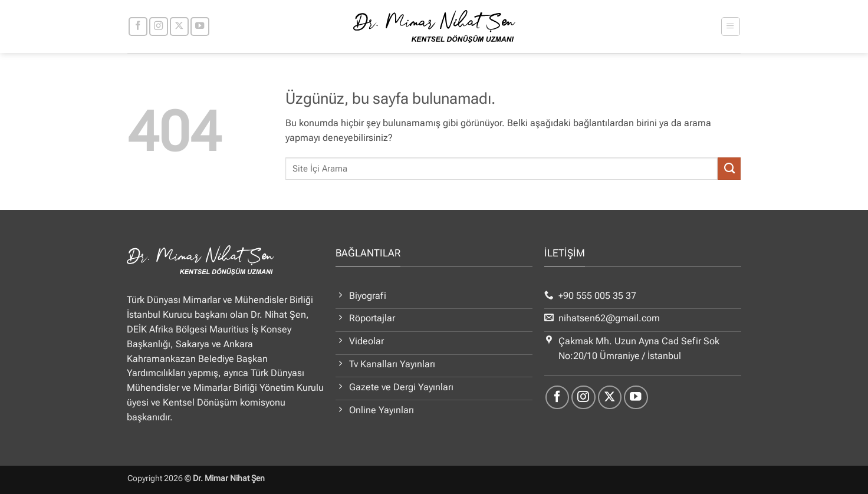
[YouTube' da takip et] (200, 27)
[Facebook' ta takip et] (138, 27)
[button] (730, 26)
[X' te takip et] (179, 27)
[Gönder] (729, 169)
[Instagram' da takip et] (159, 27)
